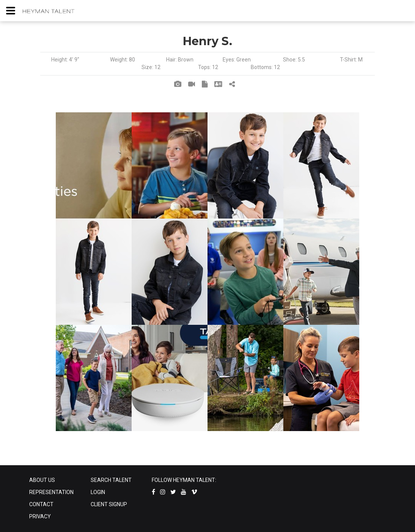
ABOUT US (42, 480)
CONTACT (41, 504)
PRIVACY (40, 516)
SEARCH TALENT (111, 480)
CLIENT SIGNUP (109, 504)
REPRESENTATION (51, 492)
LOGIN (98, 492)
